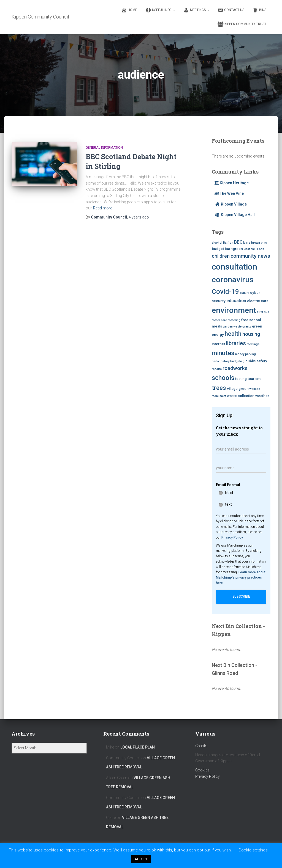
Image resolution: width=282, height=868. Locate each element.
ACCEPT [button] (141, 859)
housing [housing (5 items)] (251, 334)
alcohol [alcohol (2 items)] (217, 243)
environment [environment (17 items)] (234, 310)
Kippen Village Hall (235, 215)
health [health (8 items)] (233, 334)
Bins (259, 10)
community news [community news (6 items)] (250, 256)
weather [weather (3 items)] (262, 396)
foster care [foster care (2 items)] (219, 320)
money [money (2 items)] (240, 354)
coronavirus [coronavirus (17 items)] (233, 280)
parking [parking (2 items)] (250, 354)
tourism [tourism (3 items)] (254, 379)
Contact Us (231, 10)
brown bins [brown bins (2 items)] (259, 243)
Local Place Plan (138, 747)
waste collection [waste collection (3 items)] (241, 396)
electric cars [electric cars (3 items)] (258, 301)
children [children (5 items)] (221, 256)
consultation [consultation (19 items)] (234, 267)
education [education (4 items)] (236, 301)
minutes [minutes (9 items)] (223, 353)
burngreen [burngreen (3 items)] (234, 249)
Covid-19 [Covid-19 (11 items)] (225, 291)
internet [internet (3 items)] (218, 344)
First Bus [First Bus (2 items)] (263, 312)
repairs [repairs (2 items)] (217, 369)
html (229, 492)
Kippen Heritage (232, 183)
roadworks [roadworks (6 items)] (235, 368)
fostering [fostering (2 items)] (234, 320)
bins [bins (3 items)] (247, 242)
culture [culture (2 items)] (245, 293)
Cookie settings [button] (253, 850)
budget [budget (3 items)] (218, 249)
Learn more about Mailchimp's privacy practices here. (241, 578)
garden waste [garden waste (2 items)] (232, 327)
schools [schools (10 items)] (223, 378)
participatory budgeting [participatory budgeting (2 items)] (228, 361)
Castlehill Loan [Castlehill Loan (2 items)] (254, 249)
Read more (103, 208)
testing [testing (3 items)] (241, 379)
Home (129, 10)
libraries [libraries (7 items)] (236, 343)
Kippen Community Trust (242, 24)
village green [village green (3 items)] (238, 389)
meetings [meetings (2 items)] (253, 344)
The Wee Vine (229, 193)
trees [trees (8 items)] (219, 388)
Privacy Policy (232, 537)
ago (139, 217)
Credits (201, 746)
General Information (104, 148)
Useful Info (160, 10)
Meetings (196, 10)
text (228, 504)
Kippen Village (231, 204)
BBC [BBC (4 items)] (238, 242)
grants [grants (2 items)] (247, 327)
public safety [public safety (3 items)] (256, 361)
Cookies (202, 770)
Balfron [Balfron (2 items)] (228, 243)
